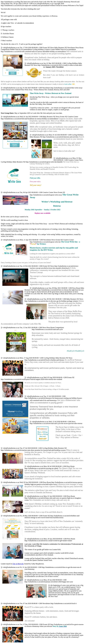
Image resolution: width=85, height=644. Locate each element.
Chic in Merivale (18, 564)
